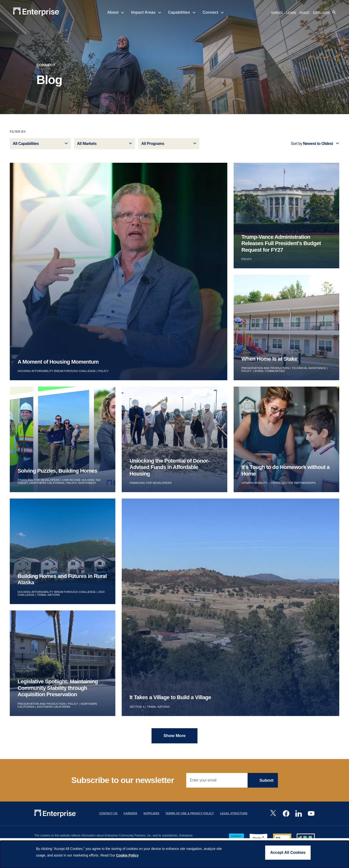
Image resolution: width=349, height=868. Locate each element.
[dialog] (174, 854)
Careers (131, 816)
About (116, 12)
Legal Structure (234, 816)
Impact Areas (146, 12)
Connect (213, 12)
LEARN (291, 12)
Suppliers (151, 816)
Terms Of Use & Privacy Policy (190, 816)
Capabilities (182, 12)
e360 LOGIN (321, 12)
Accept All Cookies (288, 852)
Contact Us (108, 816)
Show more (175, 739)
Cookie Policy (127, 855)
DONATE (277, 12)
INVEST (305, 12)
